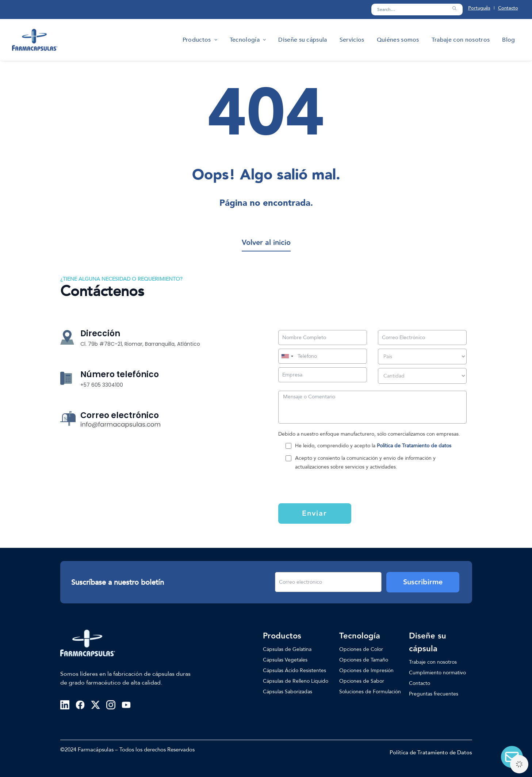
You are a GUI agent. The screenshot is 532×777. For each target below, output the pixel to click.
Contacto (508, 8)
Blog (508, 40)
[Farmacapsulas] (35, 40)
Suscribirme (423, 582)
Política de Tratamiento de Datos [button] (431, 753)
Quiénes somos (398, 40)
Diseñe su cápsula (303, 40)
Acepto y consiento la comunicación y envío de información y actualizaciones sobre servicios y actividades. (365, 463)
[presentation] (323, 486)
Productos (200, 40)
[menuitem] (200, 40)
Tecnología (248, 40)
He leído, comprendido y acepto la (373, 446)
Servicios (352, 40)
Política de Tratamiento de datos (414, 446)
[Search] (417, 10)
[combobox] (287, 356)
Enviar (315, 513)
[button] (454, 8)
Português (479, 8)
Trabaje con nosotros (461, 40)
